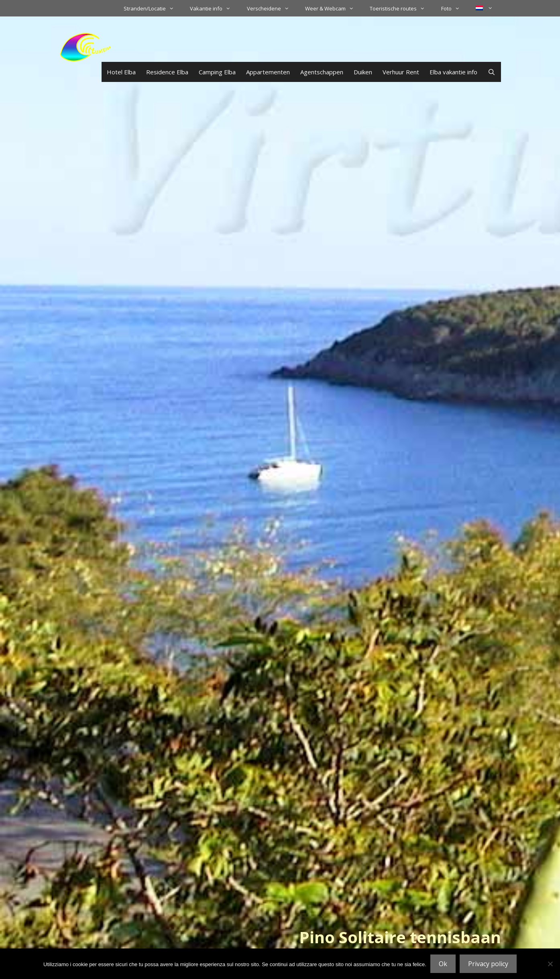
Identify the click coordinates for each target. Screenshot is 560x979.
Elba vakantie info (453, 72)
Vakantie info (214, 8)
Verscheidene (272, 8)
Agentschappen (322, 72)
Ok (443, 964)
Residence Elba (167, 72)
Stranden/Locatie (153, 8)
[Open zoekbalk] (492, 72)
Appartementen (268, 72)
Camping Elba (217, 72)
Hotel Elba (121, 72)
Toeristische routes (401, 8)
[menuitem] (484, 8)
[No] (550, 964)
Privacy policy (488, 964)
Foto (454, 8)
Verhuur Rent (401, 72)
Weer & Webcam (333, 8)
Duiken (363, 72)
